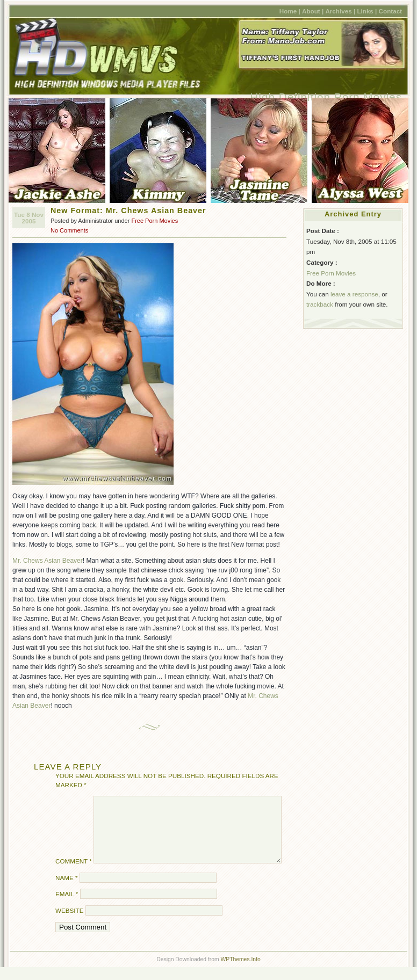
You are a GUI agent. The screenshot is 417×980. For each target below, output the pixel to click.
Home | (290, 11)
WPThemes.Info (240, 972)
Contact (390, 11)
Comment (74, 874)
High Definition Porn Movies (326, 97)
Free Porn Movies (154, 221)
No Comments (69, 230)
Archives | (340, 11)
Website (69, 923)
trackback (320, 304)
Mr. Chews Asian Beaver (48, 561)
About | (313, 11)
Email (67, 907)
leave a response (354, 294)
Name (66, 891)
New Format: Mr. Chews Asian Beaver (128, 210)
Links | (367, 11)
